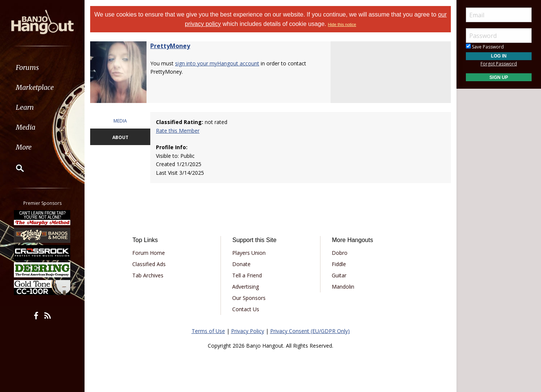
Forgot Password (499, 64)
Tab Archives (148, 275)
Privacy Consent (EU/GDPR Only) (310, 331)
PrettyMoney (170, 46)
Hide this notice (342, 24)
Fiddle (339, 264)
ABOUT (120, 137)
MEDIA (120, 121)
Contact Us (246, 309)
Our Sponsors (249, 298)
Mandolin (343, 287)
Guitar (339, 275)
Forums (27, 67)
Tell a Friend (247, 275)
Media (26, 127)
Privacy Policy (248, 331)
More (24, 147)
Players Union (249, 253)
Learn (25, 107)
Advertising (246, 287)
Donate (241, 264)
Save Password (485, 47)
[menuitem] (42, 67)
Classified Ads (149, 264)
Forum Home (149, 253)
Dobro (340, 253)
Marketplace (35, 87)
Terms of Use (208, 331)
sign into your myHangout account (217, 63)
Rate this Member (178, 131)
